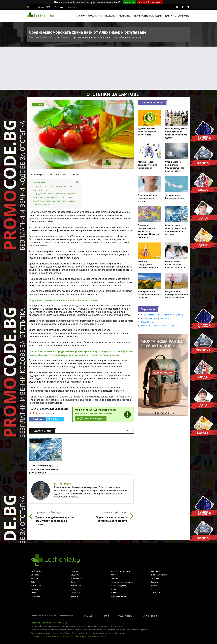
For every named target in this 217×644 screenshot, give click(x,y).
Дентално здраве (118, 586)
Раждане (115, 578)
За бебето (115, 575)
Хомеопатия (76, 586)
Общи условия (125, 616)
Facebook (36, 419)
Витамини (36, 596)
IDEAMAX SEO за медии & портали (46, 637)
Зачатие (35, 578)
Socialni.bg (46, 623)
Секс (73, 582)
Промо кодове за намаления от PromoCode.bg (162, 315)
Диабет (154, 586)
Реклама (59, 7)
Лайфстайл (36, 586)
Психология (76, 593)
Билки (113, 589)
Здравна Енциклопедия (121, 571)
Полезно (110, 16)
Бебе (33, 582)
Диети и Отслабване (160, 575)
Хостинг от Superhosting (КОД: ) (84, 637)
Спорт (74, 589)
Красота (154, 582)
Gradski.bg (36, 623)
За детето (75, 575)
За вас (81, 16)
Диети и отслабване (177, 16)
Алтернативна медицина (122, 582)
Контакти (72, 7)
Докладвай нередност (91, 418)
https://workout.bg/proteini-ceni (155, 318)
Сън (152, 589)
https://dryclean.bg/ (150, 322)
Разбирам (129, 2)
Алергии (35, 589)
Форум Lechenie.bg (119, 596)
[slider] (37, 413)
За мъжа (35, 575)
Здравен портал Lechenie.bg (43, 37)
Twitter (53, 419)
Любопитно (95, 16)
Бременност (76, 578)
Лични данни (150, 616)
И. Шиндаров (37, 174)
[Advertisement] (108, 68)
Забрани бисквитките (150, 2)
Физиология (156, 593)
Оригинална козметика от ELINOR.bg (158, 326)
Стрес (34, 593)
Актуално (125, 16)
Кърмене (155, 578)
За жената (155, 571)
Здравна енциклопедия (148, 16)
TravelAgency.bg (60, 623)
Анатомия (115, 593)
